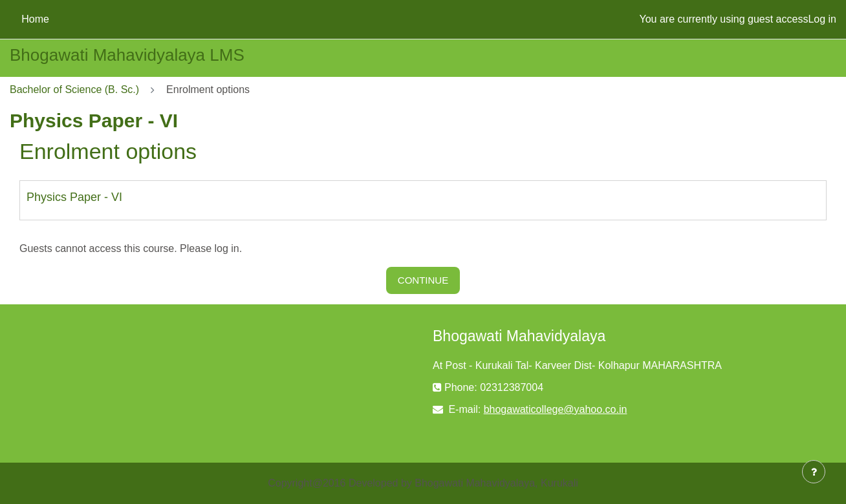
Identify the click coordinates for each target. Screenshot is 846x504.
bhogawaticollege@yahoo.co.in (556, 409)
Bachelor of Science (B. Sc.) (74, 89)
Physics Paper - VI (74, 197)
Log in (822, 19)
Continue (423, 280)
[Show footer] (814, 472)
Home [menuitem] (35, 19)
